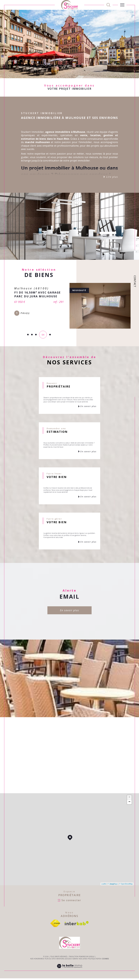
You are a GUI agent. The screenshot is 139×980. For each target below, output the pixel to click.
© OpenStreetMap (126, 884)
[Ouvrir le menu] (122, 5)
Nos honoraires (37, 959)
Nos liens (83, 959)
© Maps (113, 884)
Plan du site (50, 959)
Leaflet (104, 884)
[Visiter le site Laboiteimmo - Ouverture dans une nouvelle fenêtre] (69, 969)
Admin (75, 959)
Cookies (105, 959)
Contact (135, 281)
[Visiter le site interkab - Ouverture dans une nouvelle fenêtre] (77, 923)
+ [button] (129, 797)
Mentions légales (64, 959)
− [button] (129, 802)
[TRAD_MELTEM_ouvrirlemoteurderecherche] (108, 5)
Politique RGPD (94, 959)
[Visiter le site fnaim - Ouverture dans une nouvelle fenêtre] (55, 923)
